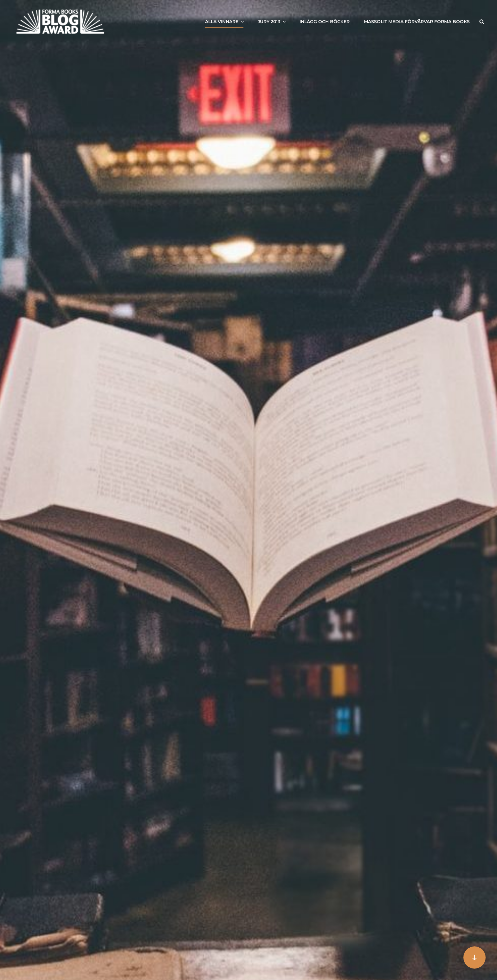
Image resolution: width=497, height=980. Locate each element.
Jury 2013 (272, 22)
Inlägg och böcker (325, 22)
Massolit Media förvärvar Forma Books (417, 22)
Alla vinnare (225, 22)
